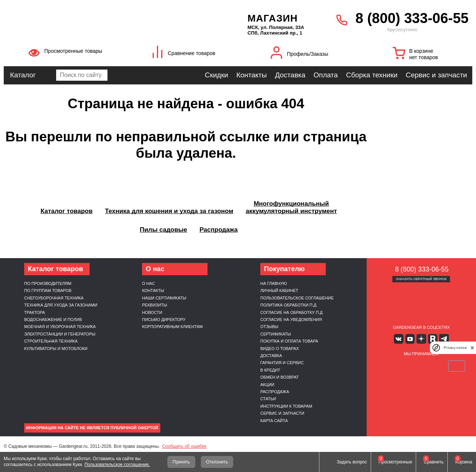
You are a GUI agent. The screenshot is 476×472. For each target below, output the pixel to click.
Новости (152, 312)
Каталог (23, 75)
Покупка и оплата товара (289, 341)
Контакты (251, 75)
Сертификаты (276, 334)
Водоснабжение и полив (53, 320)
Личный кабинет (279, 290)
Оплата (326, 75)
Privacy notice (455, 348)
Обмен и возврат (280, 377)
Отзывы (269, 327)
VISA (386, 366)
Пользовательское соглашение (297, 298)
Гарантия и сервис (282, 363)
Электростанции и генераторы (60, 334)
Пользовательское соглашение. (117, 465)
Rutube (432, 339)
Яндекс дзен (421, 339)
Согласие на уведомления (291, 320)
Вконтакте (400, 339)
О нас (149, 283)
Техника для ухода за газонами (61, 305)
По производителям (48, 283)
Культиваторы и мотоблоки (56, 349)
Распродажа (275, 392)
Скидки (217, 75)
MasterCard (403, 366)
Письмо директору (164, 320)
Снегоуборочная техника (54, 298)
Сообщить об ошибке (184, 446)
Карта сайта (274, 421)
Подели (430, 366)
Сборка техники (372, 75)
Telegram (443, 339)
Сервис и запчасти (436, 75)
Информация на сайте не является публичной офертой (92, 428)
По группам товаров (48, 290)
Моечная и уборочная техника (60, 327)
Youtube (410, 339)
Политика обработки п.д (288, 305)
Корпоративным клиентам (172, 327)
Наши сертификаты (164, 298)
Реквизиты (155, 305)
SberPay (456, 366)
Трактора (35, 312)
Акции (267, 385)
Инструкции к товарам (286, 406)
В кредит (270, 370)
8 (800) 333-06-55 (412, 18)
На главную (274, 283)
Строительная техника (51, 341)
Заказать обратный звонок (421, 279)
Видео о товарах (280, 349)
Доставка (290, 75)
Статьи (268, 399)
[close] (472, 348)
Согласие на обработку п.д (292, 312)
